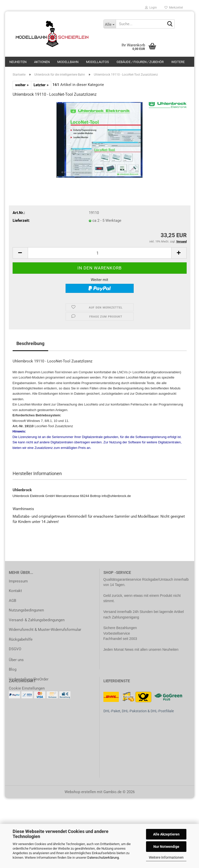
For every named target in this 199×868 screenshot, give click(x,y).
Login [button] (151, 8)
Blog (13, 669)
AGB (12, 601)
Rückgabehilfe (21, 639)
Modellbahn (68, 62)
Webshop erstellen (80, 792)
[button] (20, 253)
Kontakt (15, 591)
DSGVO (15, 649)
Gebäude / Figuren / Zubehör (140, 62)
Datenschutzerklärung (103, 858)
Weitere (178, 62)
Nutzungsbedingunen (26, 610)
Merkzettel (174, 8)
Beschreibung (30, 343)
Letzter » (41, 85)
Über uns (16, 660)
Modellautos (97, 62)
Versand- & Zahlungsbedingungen (37, 620)
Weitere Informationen (166, 857)
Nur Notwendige (166, 847)
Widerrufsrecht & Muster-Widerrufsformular (45, 630)
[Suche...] (110, 24)
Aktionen (42, 62)
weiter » (22, 85)
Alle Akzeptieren (166, 834)
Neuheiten (18, 62)
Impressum (18, 581)
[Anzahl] (100, 253)
